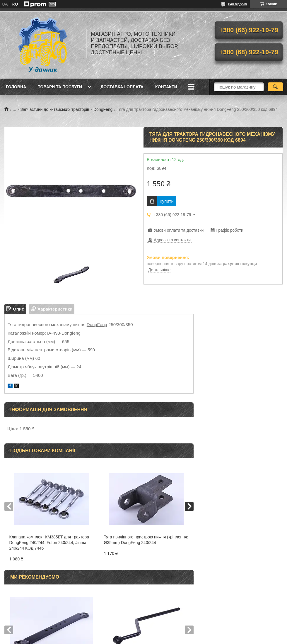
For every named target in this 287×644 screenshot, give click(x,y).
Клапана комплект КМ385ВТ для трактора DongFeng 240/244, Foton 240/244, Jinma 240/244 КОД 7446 (49, 543)
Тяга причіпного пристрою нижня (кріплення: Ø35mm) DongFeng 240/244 (146, 540)
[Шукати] (275, 87)
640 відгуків (238, 4)
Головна (16, 87)
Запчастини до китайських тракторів (55, 109)
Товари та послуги (60, 87)
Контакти (166, 87)
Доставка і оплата (122, 87)
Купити (167, 201)
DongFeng (103, 109)
